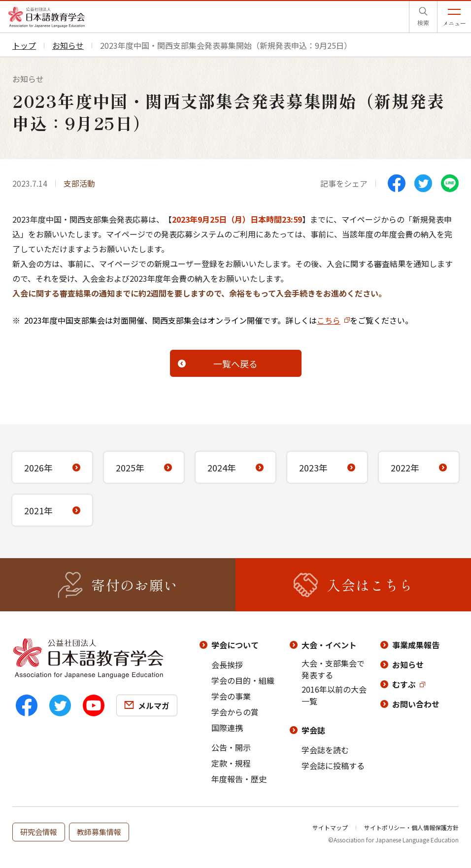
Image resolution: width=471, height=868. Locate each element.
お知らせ (408, 665)
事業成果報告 (416, 645)
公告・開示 (231, 747)
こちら (329, 320)
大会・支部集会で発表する (333, 669)
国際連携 (227, 728)
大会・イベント (329, 645)
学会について (235, 645)
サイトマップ (330, 827)
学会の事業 (231, 696)
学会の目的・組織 (243, 680)
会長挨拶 (227, 665)
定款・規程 (231, 763)
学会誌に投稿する (333, 766)
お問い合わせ (416, 704)
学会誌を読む (325, 750)
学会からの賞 (235, 712)
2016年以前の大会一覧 (334, 695)
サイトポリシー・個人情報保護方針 (411, 827)
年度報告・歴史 (239, 779)
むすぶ (404, 684)
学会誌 (313, 730)
